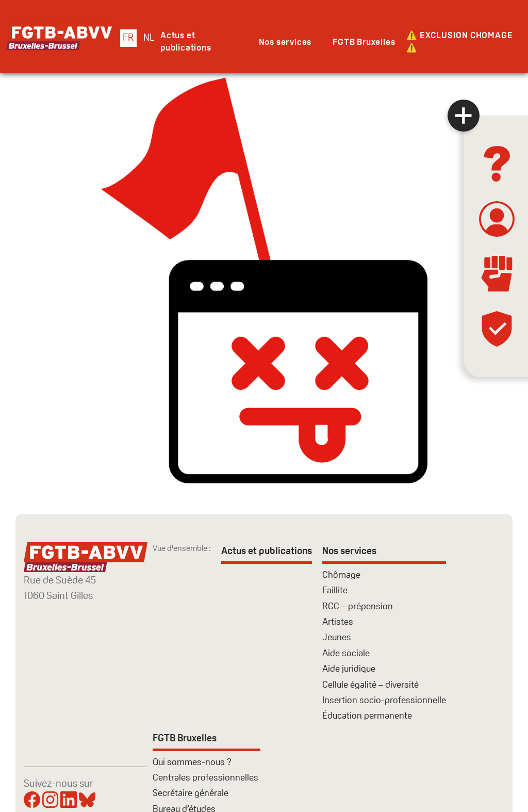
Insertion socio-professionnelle (384, 700)
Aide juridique (349, 668)
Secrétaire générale (191, 793)
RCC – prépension (358, 606)
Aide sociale (346, 653)
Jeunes (337, 637)
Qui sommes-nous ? (192, 762)
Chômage (341, 574)
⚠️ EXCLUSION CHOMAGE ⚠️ (459, 41)
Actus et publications (186, 41)
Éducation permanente (367, 715)
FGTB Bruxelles (364, 42)
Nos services (285, 42)
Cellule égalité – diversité (370, 684)
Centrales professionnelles (207, 777)
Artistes (338, 621)
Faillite (335, 590)
